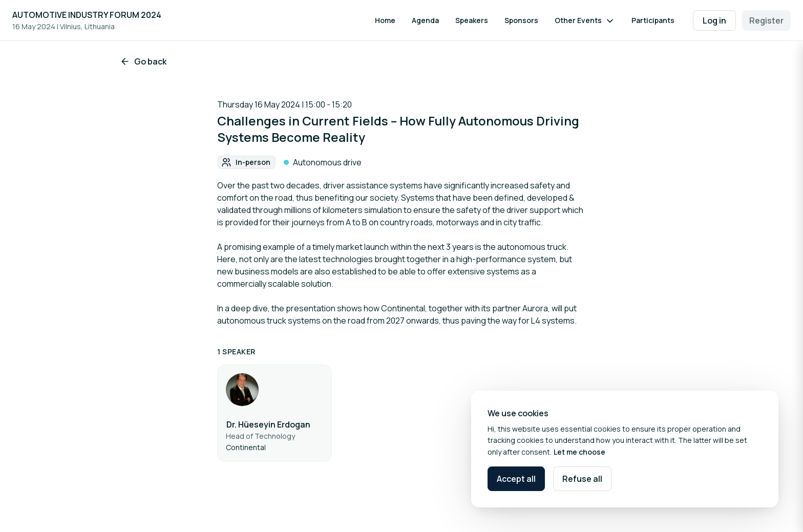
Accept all (516, 479)
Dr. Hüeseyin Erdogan (268, 424)
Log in (714, 20)
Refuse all (582, 479)
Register (766, 20)
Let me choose (579, 452)
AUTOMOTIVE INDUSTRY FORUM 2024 (87, 15)
